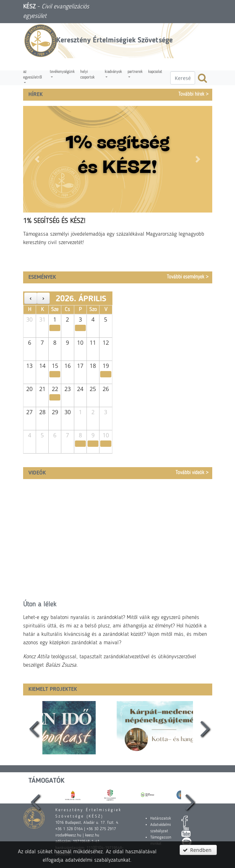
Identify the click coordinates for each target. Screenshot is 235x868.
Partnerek (135, 72)
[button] (37, 159)
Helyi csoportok (87, 75)
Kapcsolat (155, 72)
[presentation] (32, 728)
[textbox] (183, 78)
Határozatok (161, 819)
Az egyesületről (33, 75)
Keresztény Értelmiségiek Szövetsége (115, 41)
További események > (188, 277)
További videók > (192, 473)
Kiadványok (113, 72)
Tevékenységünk (62, 72)
